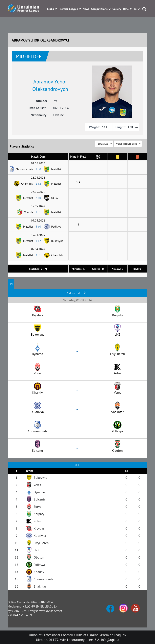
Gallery (117, 9)
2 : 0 (38, 198)
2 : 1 (38, 255)
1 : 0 (38, 169)
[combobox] (104, 144)
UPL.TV (127, 9)
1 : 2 (38, 184)
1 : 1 (38, 212)
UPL (11, 284)
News (86, 9)
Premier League (68, 9)
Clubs (50, 9)
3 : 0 (38, 227)
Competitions (99, 9)
